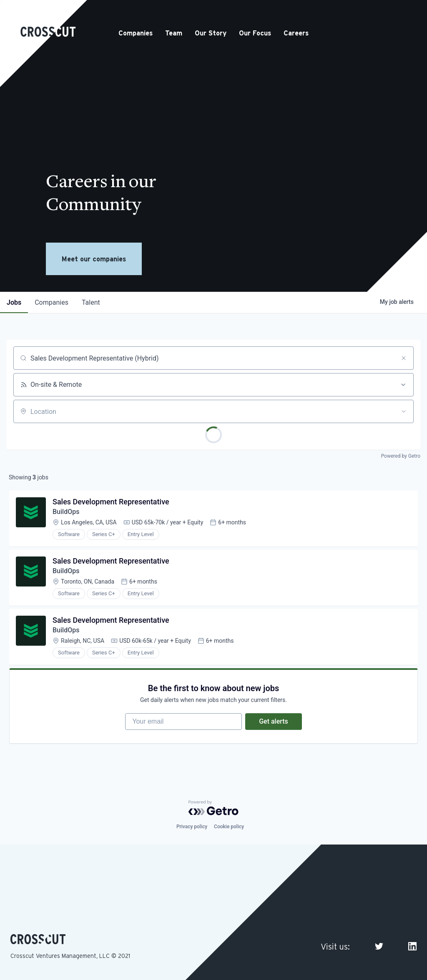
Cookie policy (229, 827)
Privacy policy (192, 827)
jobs (14, 302)
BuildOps (66, 512)
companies (51, 302)
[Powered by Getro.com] (213, 808)
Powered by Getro (401, 456)
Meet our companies (94, 259)
